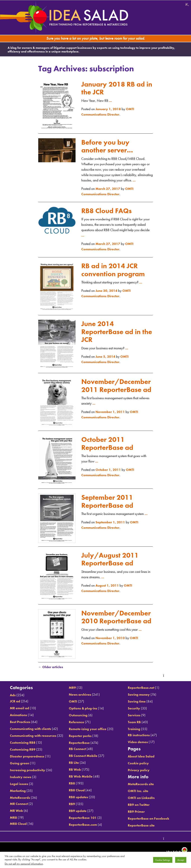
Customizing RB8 (21, 748)
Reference (76, 722)
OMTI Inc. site (139, 791)
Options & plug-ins (83, 709)
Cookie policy (139, 764)
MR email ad (18, 708)
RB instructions (140, 735)
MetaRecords (18, 803)
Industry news (19, 783)
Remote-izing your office (87, 729)
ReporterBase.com (82, 825)
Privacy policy (140, 770)
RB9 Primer (137, 812)
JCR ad (13, 702)
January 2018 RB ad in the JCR (115, 87)
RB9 (71, 804)
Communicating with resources (32, 736)
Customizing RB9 (21, 755)
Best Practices (18, 722)
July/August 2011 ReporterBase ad (111, 560)
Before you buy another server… (109, 145)
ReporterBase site (142, 826)
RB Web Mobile (80, 777)
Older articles (51, 668)
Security (135, 709)
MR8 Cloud (16, 829)
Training (135, 729)
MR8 (11, 823)
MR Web (14, 816)
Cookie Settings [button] (163, 860)
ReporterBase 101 (82, 818)
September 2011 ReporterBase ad (109, 502)
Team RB (135, 722)
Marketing (16, 796)
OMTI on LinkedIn (143, 798)
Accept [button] (181, 860)
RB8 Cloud (76, 790)
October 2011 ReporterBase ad (109, 444)
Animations (17, 715)
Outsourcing (78, 715)
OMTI (72, 702)
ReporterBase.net (142, 688)
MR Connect (17, 809)
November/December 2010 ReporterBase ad (117, 622)
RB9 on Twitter (140, 805)
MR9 (72, 688)
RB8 (71, 784)
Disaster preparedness (25, 762)
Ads (11, 695)
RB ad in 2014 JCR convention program (115, 268)
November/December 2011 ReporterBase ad (117, 388)
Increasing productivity (26, 776)
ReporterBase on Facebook (150, 819)
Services (135, 715)
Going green (18, 769)
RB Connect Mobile (83, 756)
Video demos (139, 742)
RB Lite (73, 763)
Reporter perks (80, 736)
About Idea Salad (142, 757)
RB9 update (77, 811)
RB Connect (77, 749)
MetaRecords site (142, 784)
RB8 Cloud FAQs (108, 209)
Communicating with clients (29, 729)
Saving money (140, 695)
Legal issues (17, 790)
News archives (80, 695)
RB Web (74, 770)
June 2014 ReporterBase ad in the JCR (113, 330)
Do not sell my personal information (24, 864)
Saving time (138, 702)
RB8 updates (78, 797)
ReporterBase (79, 743)
